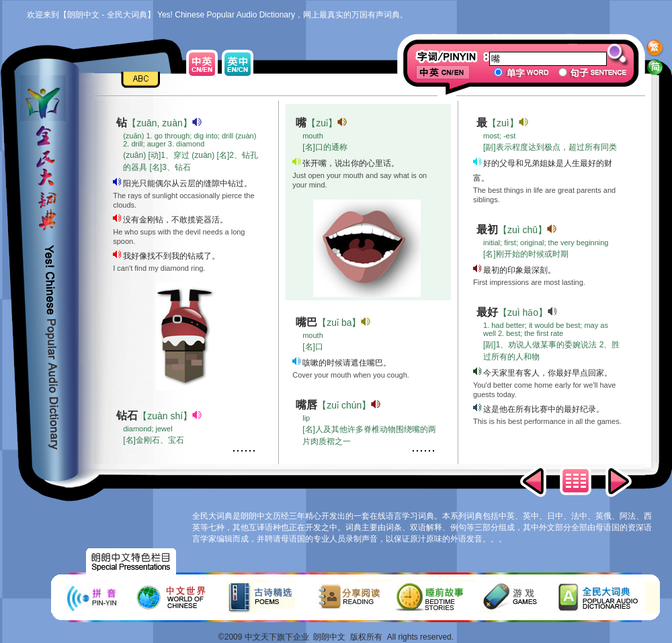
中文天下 (261, 637)
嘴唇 (306, 405)
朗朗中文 (329, 637)
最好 (487, 312)
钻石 (127, 416)
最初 (487, 229)
